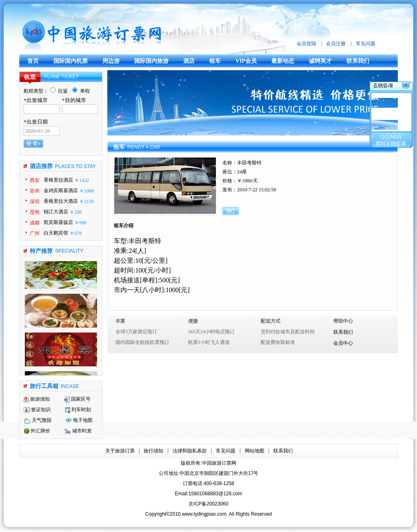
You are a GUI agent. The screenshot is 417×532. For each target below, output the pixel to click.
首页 (33, 61)
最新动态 (283, 61)
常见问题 (366, 44)
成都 (35, 223)
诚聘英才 (320, 61)
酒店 (189, 61)
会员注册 (336, 44)
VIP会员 (246, 61)
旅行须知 (153, 451)
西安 (35, 180)
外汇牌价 (37, 431)
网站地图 (255, 451)
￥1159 (87, 202)
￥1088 (87, 191)
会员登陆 (306, 44)
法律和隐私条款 (190, 451)
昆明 (35, 212)
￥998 (80, 223)
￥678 (75, 233)
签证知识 (37, 410)
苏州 (35, 191)
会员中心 (343, 344)
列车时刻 (78, 410)
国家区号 (77, 399)
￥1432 (82, 180)
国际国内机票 (71, 61)
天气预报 (38, 420)
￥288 (75, 212)
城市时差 (78, 431)
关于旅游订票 (120, 451)
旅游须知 (37, 399)
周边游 (111, 61)
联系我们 (358, 61)
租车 (215, 61)
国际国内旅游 (151, 61)
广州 (35, 233)
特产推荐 (41, 251)
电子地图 (79, 420)
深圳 (35, 202)
